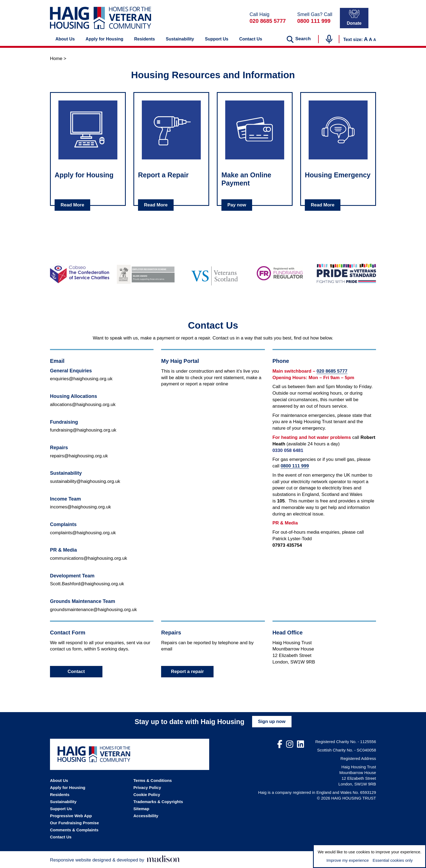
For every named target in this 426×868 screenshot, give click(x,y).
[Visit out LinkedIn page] (300, 745)
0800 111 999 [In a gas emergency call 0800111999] (314, 21)
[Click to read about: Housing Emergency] (338, 131)
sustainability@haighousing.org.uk (85, 482)
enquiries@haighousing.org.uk (81, 380)
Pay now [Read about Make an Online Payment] (237, 206)
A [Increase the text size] (366, 40)
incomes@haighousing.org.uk (80, 508)
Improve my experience (347, 860)
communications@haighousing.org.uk (89, 559)
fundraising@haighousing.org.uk (83, 431)
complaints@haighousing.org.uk (83, 534)
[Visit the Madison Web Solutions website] (115, 860)
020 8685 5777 (332, 372)
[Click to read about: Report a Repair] (171, 131)
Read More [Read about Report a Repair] (156, 206)
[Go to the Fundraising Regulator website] (280, 274)
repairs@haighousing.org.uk (79, 457)
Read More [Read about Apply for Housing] (72, 206)
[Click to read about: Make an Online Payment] (255, 131)
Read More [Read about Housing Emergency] (323, 206)
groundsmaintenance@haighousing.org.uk (93, 610)
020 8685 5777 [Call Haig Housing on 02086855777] (267, 21)
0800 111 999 (295, 467)
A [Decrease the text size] (375, 40)
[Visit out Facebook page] (280, 745)
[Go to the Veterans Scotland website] (213, 274)
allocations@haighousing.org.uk (83, 405)
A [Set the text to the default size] (371, 40)
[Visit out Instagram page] (290, 745)
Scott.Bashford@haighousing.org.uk (87, 585)
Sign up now (272, 722)
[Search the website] (298, 40)
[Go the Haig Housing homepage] (99, 19)
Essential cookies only (393, 860)
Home (56, 59)
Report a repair (187, 672)
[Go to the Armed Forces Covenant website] (146, 274)
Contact (76, 672)
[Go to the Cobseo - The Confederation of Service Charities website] (80, 274)
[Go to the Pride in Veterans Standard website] (346, 274)
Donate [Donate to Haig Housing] (354, 18)
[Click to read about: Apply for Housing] (88, 131)
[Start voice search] (329, 40)
